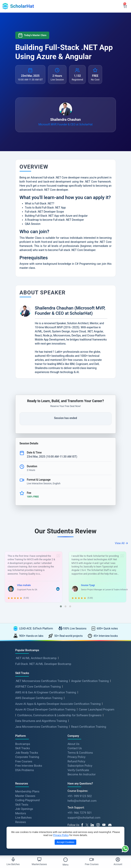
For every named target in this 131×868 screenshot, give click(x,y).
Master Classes (25, 796)
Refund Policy (76, 762)
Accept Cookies (65, 842)
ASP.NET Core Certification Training (38, 687)
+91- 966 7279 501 (80, 814)
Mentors (21, 814)
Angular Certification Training (90, 682)
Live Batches (24, 818)
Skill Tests (22, 805)
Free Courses (24, 762)
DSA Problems (25, 771)
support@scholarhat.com (84, 818)
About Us (74, 744)
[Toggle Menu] (65, 860)
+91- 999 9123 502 (80, 797)
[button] (61, 607)
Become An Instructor (82, 775)
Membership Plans (27, 792)
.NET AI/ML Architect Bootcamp (36, 659)
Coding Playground (28, 801)
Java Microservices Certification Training (42, 727)
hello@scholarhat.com (82, 801)
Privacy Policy (77, 758)
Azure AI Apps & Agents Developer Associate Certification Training (58, 704)
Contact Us (75, 749)
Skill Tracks (23, 749)
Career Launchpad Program (97, 710)
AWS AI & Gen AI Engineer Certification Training (46, 693)
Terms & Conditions (80, 753)
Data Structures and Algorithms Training (41, 722)
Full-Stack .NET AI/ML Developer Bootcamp (43, 665)
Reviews (21, 823)
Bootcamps (23, 744)
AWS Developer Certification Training (39, 699)
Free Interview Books (29, 766)
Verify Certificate (78, 771)
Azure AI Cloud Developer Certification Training (45, 710)
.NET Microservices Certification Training (42, 682)
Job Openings (24, 809)
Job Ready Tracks (27, 753)
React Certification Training (89, 727)
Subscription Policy (80, 766)
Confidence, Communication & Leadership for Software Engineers (59, 716)
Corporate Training (27, 758)
